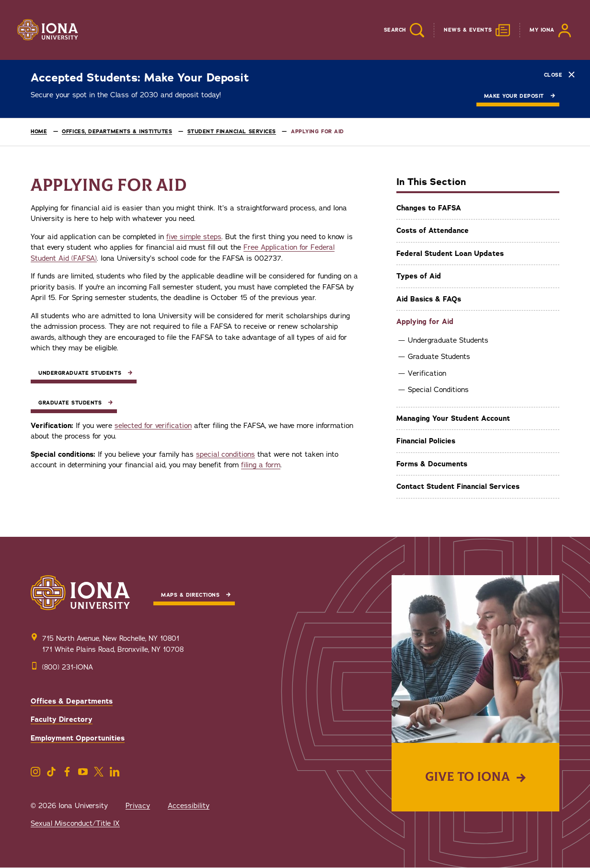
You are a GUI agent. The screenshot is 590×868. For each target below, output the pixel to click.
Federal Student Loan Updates (450, 254)
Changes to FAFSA (429, 208)
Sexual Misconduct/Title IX (75, 823)
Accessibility (189, 806)
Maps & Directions (190, 595)
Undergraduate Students (448, 340)
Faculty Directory (62, 719)
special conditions (226, 454)
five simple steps (194, 237)
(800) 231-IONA (68, 667)
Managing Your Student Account (453, 418)
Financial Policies (426, 441)
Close (559, 75)
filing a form (261, 465)
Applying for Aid (425, 322)
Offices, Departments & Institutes (117, 132)
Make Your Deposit (514, 96)
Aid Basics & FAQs (429, 299)
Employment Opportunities (78, 738)
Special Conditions (438, 390)
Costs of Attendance (433, 231)
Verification (427, 373)
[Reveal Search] (397, 30)
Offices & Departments (72, 701)
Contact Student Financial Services (458, 486)
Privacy (138, 806)
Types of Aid (419, 276)
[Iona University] (48, 30)
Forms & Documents (432, 464)
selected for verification (153, 426)
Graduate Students (439, 357)
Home (39, 132)
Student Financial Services (232, 132)
